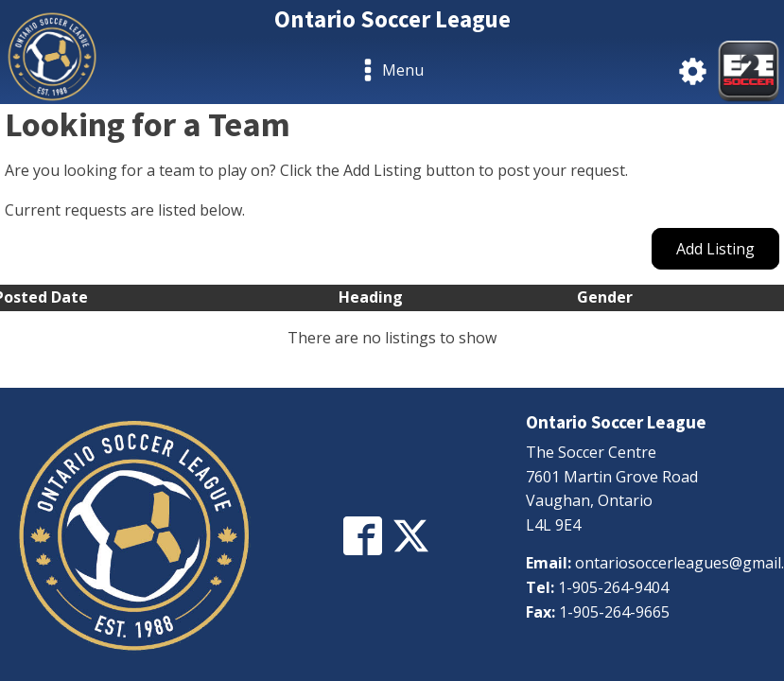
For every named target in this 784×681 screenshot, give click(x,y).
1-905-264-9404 (613, 587)
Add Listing (715, 249)
